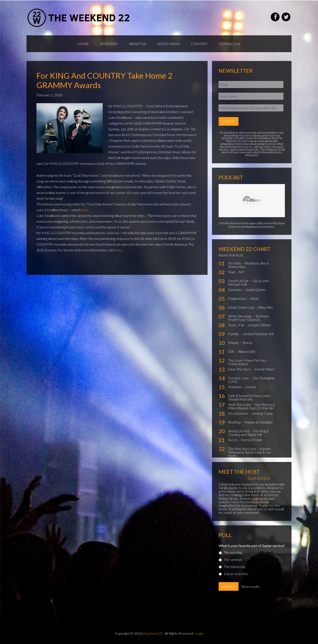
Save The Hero (240, 369)
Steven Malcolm (240, 399)
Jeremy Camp (262, 413)
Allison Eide (247, 351)
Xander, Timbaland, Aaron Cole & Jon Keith (250, 452)
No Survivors (238, 413)
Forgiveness (238, 298)
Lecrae (251, 387)
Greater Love (239, 378)
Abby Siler (266, 307)
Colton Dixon (238, 364)
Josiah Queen (255, 290)
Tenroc (248, 343)
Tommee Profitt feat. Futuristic (248, 318)
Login (199, 633)
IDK (232, 351)
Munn (254, 298)
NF (241, 272)
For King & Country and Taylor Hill (249, 433)
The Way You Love (242, 449)
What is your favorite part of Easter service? (252, 546)
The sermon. (233, 559)
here (85, 210)
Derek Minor (264, 369)
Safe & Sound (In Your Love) (249, 396)
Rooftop (235, 422)
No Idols (235, 263)
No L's (233, 440)
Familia (234, 334)
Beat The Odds (240, 404)
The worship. (233, 552)
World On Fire (239, 431)
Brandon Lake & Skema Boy (249, 265)
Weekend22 (79, 18)
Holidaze (235, 387)
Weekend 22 (152, 633)
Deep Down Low (241, 307)
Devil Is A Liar (239, 281)
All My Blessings (240, 316)
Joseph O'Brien (259, 325)
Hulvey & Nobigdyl (258, 422)
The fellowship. (235, 567)
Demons (235, 290)
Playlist (234, 343)
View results (251, 586)
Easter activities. (236, 574)
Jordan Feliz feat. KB (258, 334)
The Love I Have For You (247, 360)
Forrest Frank (252, 440)
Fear (232, 272)
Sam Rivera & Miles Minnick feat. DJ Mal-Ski (252, 406)
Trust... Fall (236, 325)
